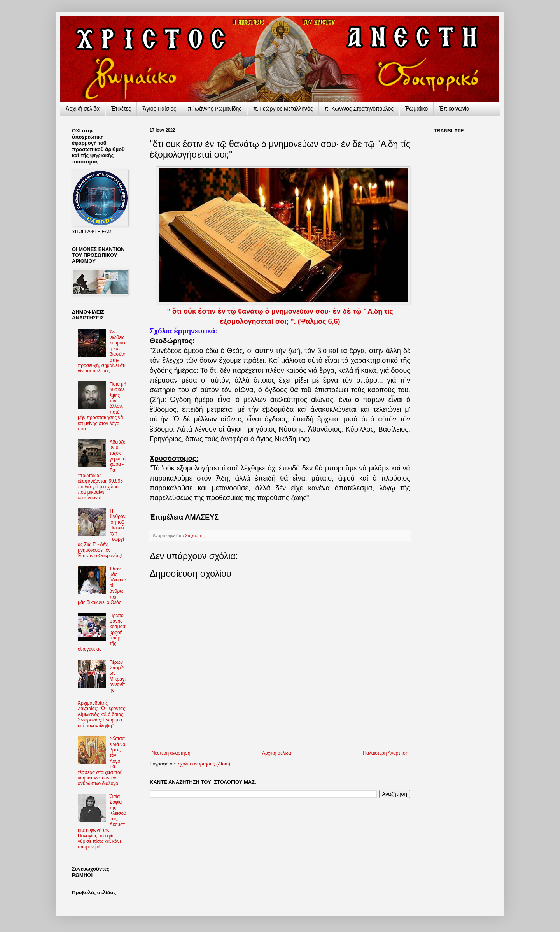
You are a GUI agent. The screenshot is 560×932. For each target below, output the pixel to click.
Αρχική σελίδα (277, 753)
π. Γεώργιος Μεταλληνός (283, 109)
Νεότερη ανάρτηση (171, 753)
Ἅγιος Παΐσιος (159, 109)
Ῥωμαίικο (416, 109)
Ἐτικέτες (121, 109)
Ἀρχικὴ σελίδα (83, 109)
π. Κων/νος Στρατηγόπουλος (359, 109)
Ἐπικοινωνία (454, 109)
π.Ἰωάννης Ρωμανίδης (215, 109)
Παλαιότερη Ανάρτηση (386, 753)
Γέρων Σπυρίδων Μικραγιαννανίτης (118, 676)
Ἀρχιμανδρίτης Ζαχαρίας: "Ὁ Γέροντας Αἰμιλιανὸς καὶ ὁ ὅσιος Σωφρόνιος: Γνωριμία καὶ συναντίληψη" (101, 714)
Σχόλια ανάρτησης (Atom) (204, 764)
